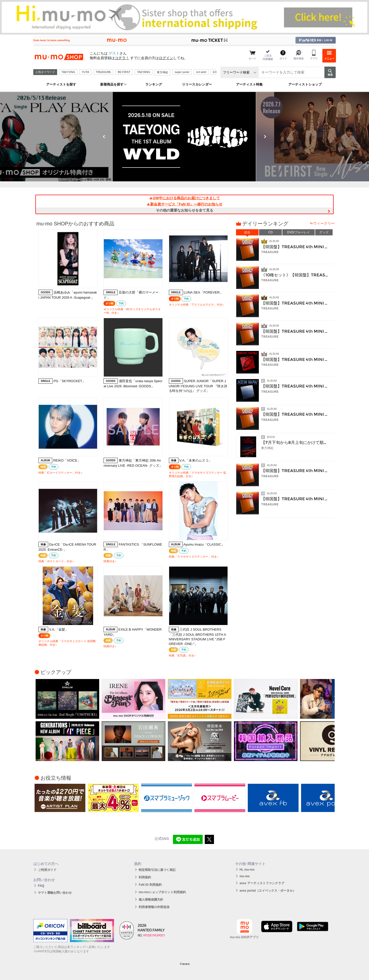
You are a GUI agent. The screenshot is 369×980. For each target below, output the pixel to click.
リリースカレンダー (197, 84)
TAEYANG (144, 72)
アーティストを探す (61, 84)
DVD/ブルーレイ (299, 232)
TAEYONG (68, 72)
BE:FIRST (124, 72)
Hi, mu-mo (247, 870)
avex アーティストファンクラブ (262, 883)
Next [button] (265, 137)
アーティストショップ (305, 84)
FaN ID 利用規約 (150, 885)
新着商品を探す (112, 84)
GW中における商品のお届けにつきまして (184, 198)
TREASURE (104, 72)
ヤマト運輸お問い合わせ (55, 893)
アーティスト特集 (249, 84)
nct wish (201, 72)
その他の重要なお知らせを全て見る (184, 210)
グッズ (324, 232)
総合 (247, 232)
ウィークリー (324, 223)
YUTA (85, 72)
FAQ (41, 886)
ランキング (154, 84)
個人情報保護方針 (151, 900)
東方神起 (162, 72)
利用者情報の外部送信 (154, 907)
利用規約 (145, 877)
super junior (182, 72)
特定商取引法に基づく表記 (157, 870)
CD (270, 232)
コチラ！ (122, 58)
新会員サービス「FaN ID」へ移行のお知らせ (184, 204)
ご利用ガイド (47, 870)
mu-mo (245, 876)
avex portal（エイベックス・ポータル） (268, 891)
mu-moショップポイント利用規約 (162, 892)
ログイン (166, 58)
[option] (184, 137)
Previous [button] (104, 137)
